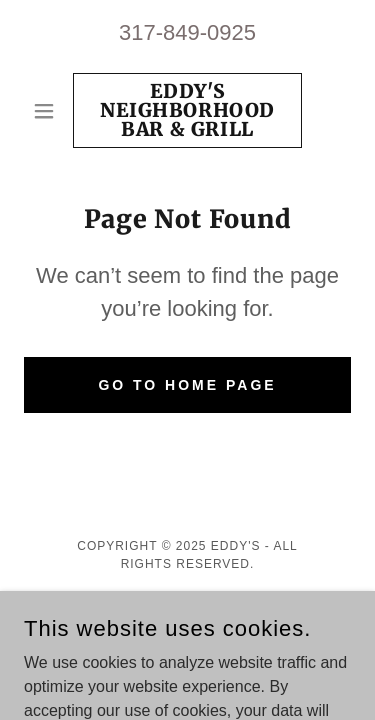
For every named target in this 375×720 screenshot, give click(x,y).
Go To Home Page (187, 385)
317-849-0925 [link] (187, 32)
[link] (187, 110)
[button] (48, 111)
